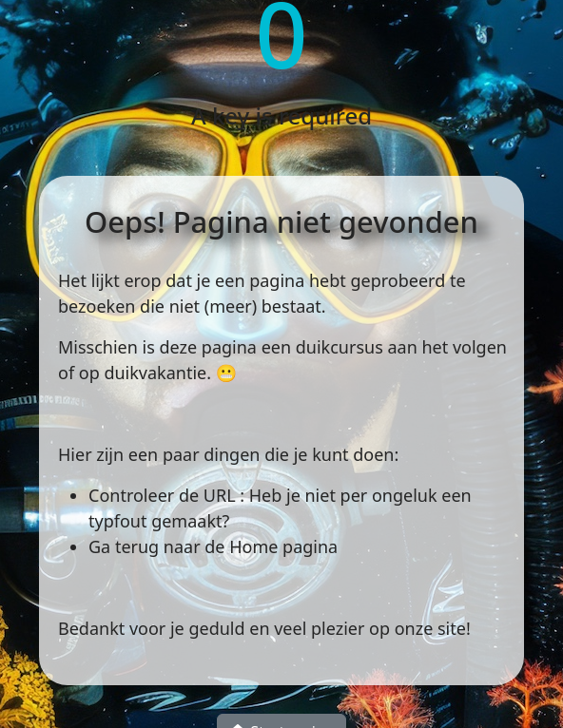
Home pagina (283, 546)
